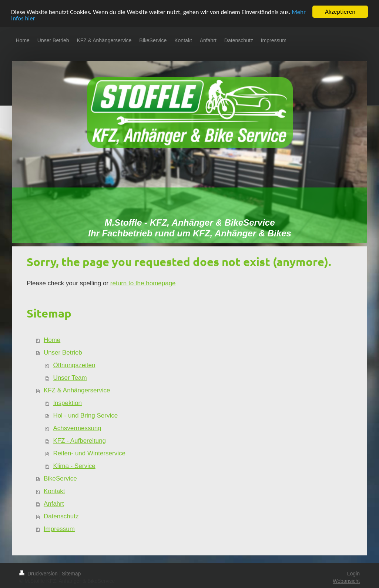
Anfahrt (54, 504)
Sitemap (71, 574)
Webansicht (346, 581)
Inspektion (67, 403)
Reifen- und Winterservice (89, 453)
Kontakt (54, 491)
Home (52, 340)
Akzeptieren (340, 12)
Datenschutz (61, 516)
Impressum (59, 529)
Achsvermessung (77, 428)
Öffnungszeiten (74, 365)
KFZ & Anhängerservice (77, 390)
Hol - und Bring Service (85, 416)
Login (353, 574)
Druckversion (39, 574)
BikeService (60, 479)
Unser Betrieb (63, 353)
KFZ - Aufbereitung (79, 441)
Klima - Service (74, 466)
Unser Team (70, 378)
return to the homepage (143, 283)
